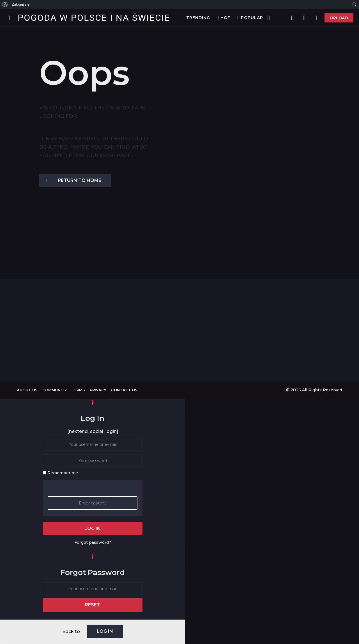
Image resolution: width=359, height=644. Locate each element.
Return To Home (74, 180)
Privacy (98, 390)
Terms (78, 390)
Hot (224, 18)
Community (55, 390)
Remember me (63, 473)
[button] (9, 18)
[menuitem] (5, 4)
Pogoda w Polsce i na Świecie (94, 18)
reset (93, 605)
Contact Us (124, 390)
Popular (250, 18)
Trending (196, 18)
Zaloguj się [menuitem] (21, 4)
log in (93, 528)
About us (27, 390)
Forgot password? (93, 542)
